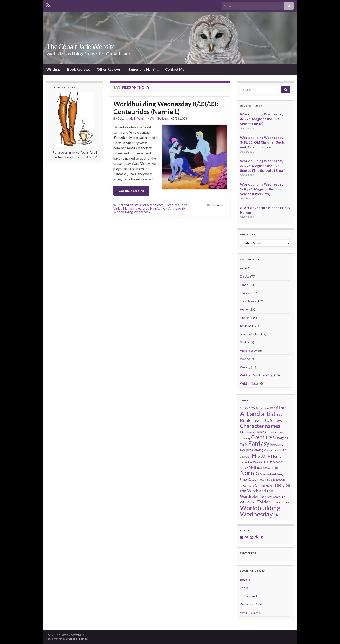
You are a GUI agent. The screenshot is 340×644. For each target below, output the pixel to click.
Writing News (249, 383)
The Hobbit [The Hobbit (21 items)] (267, 486)
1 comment (219, 205)
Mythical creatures (136, 208)
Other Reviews (109, 69)
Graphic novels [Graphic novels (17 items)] (273, 450)
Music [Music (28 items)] (244, 468)
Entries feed (248, 596)
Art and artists (128, 205)
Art (242, 268)
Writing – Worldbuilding (256, 375)
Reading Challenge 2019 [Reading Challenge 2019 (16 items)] (272, 480)
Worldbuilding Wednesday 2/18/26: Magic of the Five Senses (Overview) (262, 189)
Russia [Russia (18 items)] (251, 486)
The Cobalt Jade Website (81, 46)
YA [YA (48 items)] (276, 515)
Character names (152, 205)
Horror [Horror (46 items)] (277, 456)
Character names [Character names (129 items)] (260, 426)
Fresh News (248, 301)
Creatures (172, 205)
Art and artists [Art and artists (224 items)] (259, 414)
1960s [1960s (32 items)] (254, 408)
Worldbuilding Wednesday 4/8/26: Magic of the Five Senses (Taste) (262, 119)
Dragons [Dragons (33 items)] (282, 438)
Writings (53, 69)
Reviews (246, 326)
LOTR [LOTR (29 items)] (268, 462)
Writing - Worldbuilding (153, 118)
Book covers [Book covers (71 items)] (252, 420)
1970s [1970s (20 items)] (263, 408)
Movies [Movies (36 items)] (278, 462)
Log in (244, 588)
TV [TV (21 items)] (273, 502)
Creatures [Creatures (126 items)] (263, 437)
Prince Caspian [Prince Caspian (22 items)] (249, 479)
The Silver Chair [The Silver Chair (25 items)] (269, 497)
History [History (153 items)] (261, 455)
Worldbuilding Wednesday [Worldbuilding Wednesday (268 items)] (260, 511)
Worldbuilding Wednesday (132, 212)
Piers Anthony (170, 208)
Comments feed (251, 604)
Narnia (155, 208)
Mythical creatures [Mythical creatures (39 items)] (264, 467)
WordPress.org (250, 612)
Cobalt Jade (126, 118)
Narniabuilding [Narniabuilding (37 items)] (271, 474)
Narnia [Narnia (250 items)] (249, 473)
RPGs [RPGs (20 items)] (243, 486)
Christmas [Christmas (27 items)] (247, 432)
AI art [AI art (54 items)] (281, 408)
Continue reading (131, 191)
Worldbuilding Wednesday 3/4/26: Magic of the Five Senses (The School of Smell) (263, 166)
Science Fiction (250, 334)
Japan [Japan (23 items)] (244, 462)
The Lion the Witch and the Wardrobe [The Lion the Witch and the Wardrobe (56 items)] (265, 491)
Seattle (245, 342)
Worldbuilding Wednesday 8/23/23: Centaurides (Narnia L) (166, 108)
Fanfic (244, 285)
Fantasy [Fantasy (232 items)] (259, 443)
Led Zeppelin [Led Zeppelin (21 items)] (256, 462)
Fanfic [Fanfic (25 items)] (244, 445)
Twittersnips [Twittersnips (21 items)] (282, 502)
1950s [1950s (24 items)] (244, 408)
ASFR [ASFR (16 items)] (282, 415)
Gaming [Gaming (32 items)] (258, 450)
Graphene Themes (76, 639)
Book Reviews (79, 69)
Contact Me (175, 69)
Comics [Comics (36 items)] (260, 432)
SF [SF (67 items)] (258, 485)
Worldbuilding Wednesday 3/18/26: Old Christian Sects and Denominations (262, 142)
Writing (245, 367)
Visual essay (248, 350)
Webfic (245, 359)
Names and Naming (143, 69)
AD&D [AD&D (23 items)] (271, 408)
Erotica (245, 276)
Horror (244, 309)
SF (183, 208)
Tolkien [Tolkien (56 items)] (264, 502)
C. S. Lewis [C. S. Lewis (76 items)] (275, 420)
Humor (245, 318)
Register (246, 580)
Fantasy (245, 293)
